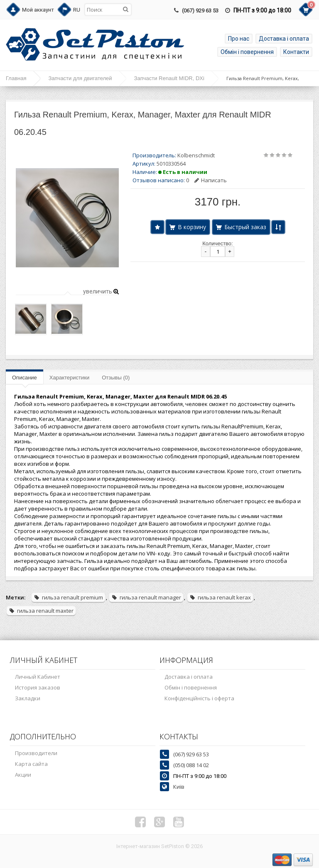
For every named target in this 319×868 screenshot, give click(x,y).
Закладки (28, 698)
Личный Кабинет (38, 677)
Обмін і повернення (247, 52)
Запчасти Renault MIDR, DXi (169, 78)
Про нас (239, 39)
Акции (23, 775)
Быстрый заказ (245, 227)
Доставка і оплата (284, 39)
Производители (36, 753)
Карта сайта (31, 764)
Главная (16, 78)
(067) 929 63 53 (200, 11)
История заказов (38, 687)
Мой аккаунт (38, 10)
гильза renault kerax (220, 597)
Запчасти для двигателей (80, 78)
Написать (211, 180)
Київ (179, 787)
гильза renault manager (146, 597)
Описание (25, 378)
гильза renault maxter (41, 611)
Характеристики (69, 378)
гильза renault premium (68, 597)
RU (77, 10)
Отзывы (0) (116, 378)
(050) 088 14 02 (191, 765)
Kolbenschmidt (196, 155)
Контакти (296, 52)
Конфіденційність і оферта (199, 698)
